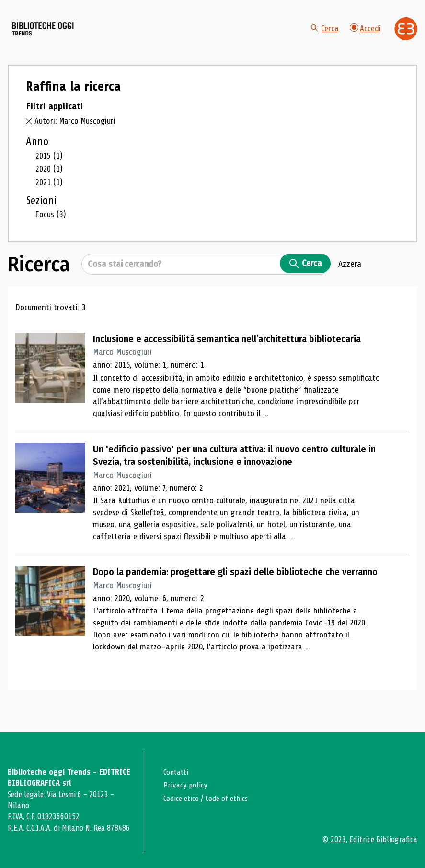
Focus (51, 224)
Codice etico (182, 798)
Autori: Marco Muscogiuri (76, 131)
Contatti (177, 772)
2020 (49, 179)
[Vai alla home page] (61, 34)
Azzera (350, 274)
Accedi (365, 33)
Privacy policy (186, 785)
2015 (49, 166)
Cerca (324, 34)
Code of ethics (230, 798)
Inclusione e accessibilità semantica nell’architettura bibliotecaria (235, 348)
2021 (49, 192)
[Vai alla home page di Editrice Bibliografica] (406, 34)
